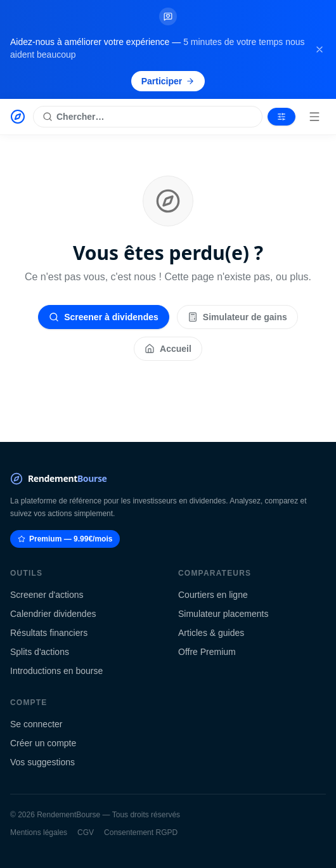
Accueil (168, 349)
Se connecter (36, 724)
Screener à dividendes (104, 317)
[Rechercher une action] (148, 117)
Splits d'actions (40, 652)
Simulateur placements (223, 614)
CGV (86, 832)
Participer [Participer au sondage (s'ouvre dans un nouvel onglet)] (168, 81)
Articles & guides (211, 633)
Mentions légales (39, 832)
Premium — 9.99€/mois (65, 539)
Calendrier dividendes (53, 614)
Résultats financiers (49, 633)
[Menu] (314, 117)
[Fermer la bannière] (320, 49)
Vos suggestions (42, 762)
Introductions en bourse (56, 671)
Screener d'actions (47, 595)
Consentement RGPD (141, 832)
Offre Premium (207, 652)
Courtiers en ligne (213, 595)
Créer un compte (43, 743)
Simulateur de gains (237, 317)
